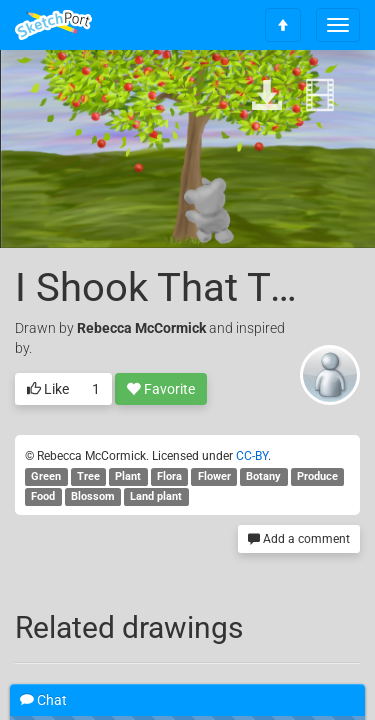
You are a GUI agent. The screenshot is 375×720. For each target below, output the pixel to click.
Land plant (156, 496)
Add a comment (299, 539)
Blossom (93, 496)
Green (46, 476)
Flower (214, 476)
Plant (128, 476)
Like (48, 390)
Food (43, 496)
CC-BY (252, 456)
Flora (169, 476)
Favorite (161, 390)
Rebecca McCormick (141, 328)
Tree (88, 476)
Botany (263, 476)
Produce (317, 476)
